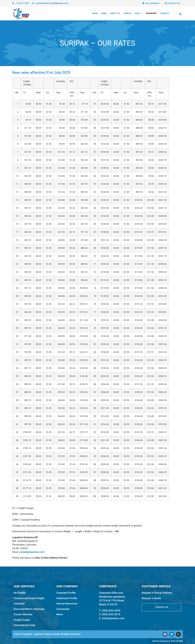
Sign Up (127, 13)
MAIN (95, 13)
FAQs (139, 13)
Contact (165, 13)
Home (104, 13)
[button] (180, 14)
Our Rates (151, 13)
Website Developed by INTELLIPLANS (168, 641)
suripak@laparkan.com (32, 552)
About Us (115, 13)
